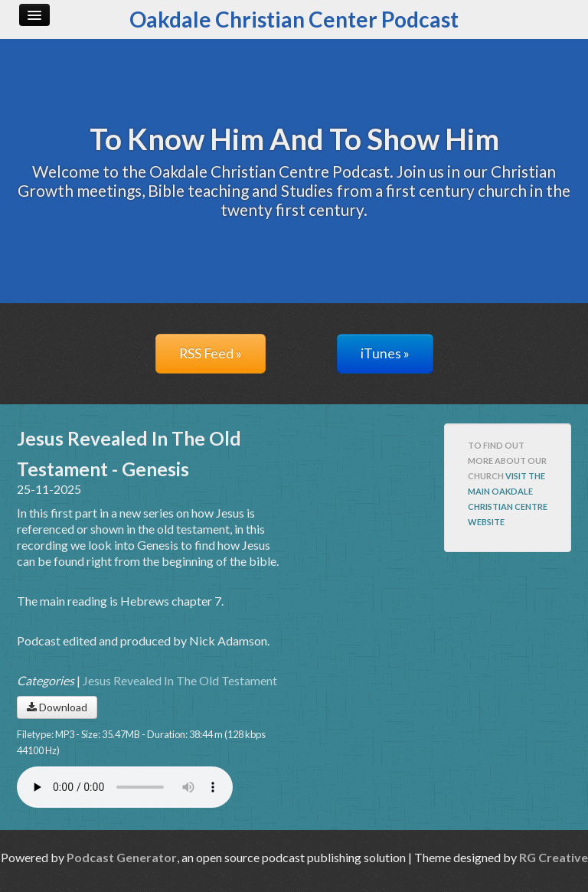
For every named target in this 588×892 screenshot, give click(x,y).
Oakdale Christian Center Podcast (294, 19)
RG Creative (554, 857)
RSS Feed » (211, 353)
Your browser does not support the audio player (125, 787)
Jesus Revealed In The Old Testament (180, 680)
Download (57, 707)
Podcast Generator (122, 857)
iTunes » (385, 353)
